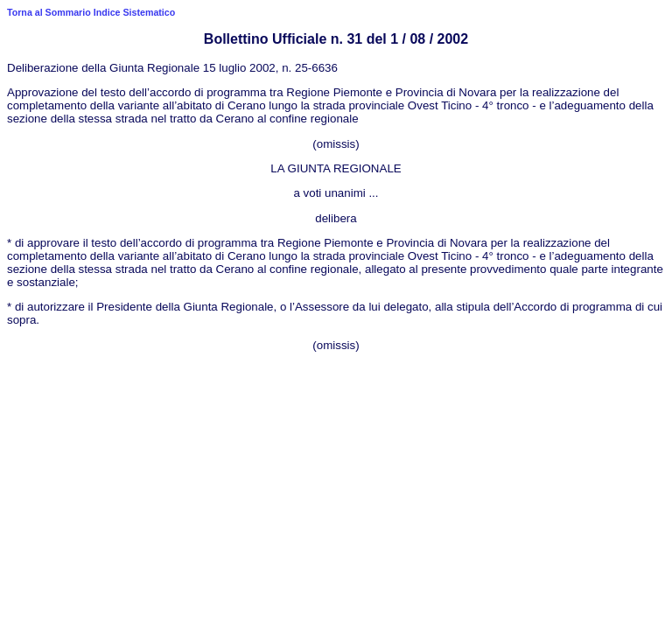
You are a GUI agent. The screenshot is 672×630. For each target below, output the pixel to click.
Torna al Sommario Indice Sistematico (91, 12)
